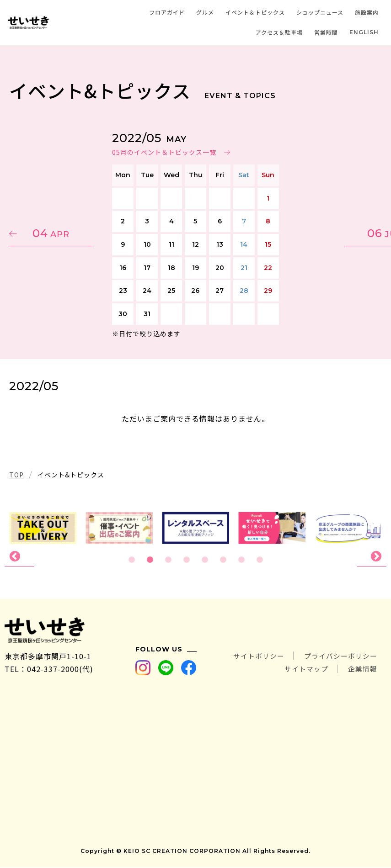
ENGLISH (364, 32)
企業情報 (362, 670)
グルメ (205, 12)
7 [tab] (241, 560)
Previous (19, 557)
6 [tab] (223, 560)
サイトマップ (302, 670)
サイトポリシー (252, 657)
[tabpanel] (195, 528)
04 (53, 233)
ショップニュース (320, 12)
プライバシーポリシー (338, 657)
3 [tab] (168, 560)
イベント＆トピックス (255, 12)
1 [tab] (132, 560)
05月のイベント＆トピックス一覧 (164, 152)
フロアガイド (167, 12)
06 (339, 233)
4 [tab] (187, 560)
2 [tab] (150, 560)
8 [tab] (260, 560)
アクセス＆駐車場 (279, 32)
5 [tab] (205, 560)
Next (372, 557)
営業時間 (326, 32)
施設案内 (367, 12)
